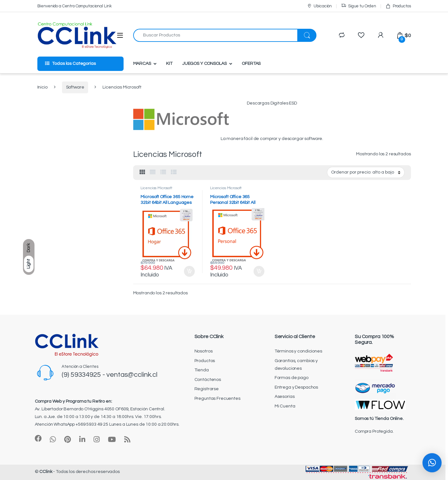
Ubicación (319, 6)
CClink (46, 472)
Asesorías (285, 397)
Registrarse (207, 389)
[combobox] (216, 35)
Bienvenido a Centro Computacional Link (75, 6)
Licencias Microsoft (156, 188)
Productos (398, 6)
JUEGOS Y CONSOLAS (205, 64)
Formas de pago (292, 378)
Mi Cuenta (285, 406)
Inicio (42, 87)
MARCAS (142, 64)
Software (75, 87)
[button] (432, 463)
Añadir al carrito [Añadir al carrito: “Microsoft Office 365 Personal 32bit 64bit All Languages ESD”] (259, 271)
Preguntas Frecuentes (217, 399)
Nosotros (204, 351)
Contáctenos (208, 380)
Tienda (202, 370)
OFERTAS (251, 64)
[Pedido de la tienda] (366, 172)
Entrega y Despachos (296, 387)
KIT (169, 64)
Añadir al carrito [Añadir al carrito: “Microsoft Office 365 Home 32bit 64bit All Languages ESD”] (189, 271)
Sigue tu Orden (359, 6)
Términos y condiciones (298, 351)
